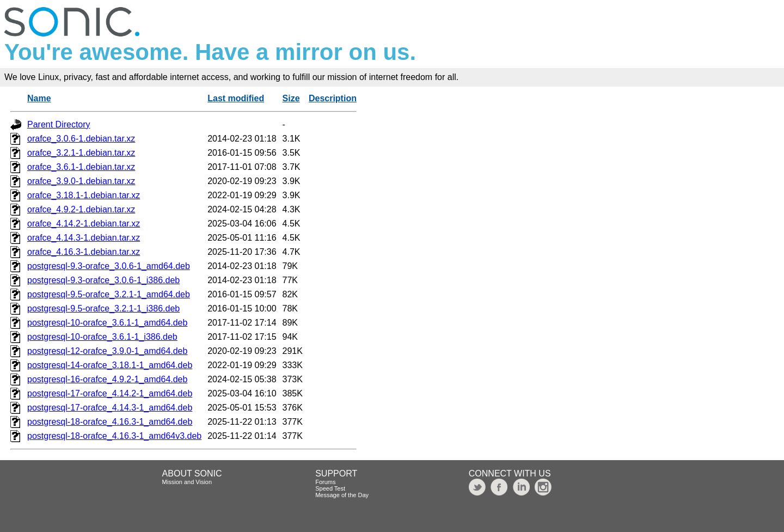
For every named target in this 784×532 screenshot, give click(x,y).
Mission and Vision (187, 482)
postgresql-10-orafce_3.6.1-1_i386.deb (102, 337)
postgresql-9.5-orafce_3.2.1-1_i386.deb (103, 308)
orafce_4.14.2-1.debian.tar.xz (84, 224)
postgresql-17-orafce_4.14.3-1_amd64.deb (110, 408)
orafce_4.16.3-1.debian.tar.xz (84, 252)
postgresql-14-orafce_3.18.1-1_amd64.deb (110, 365)
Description (333, 98)
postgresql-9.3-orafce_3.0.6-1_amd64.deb (109, 266)
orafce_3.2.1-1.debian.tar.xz (81, 153)
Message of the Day (342, 495)
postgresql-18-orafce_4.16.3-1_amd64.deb (110, 422)
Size (291, 98)
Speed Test (330, 488)
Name (39, 98)
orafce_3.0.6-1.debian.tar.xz (81, 139)
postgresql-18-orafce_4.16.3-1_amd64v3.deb (114, 436)
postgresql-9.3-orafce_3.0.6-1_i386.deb (103, 280)
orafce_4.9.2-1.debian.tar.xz (81, 209)
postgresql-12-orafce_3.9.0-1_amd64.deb (107, 351)
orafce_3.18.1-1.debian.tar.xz (84, 195)
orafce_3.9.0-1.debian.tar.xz (81, 181)
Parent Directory (59, 124)
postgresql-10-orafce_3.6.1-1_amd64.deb (107, 323)
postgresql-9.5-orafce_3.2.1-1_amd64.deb (109, 294)
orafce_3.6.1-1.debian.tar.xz (81, 167)
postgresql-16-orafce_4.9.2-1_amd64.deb (107, 379)
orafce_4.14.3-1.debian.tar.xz (84, 238)
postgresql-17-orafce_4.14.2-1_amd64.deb (110, 393)
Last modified (236, 98)
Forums (325, 482)
